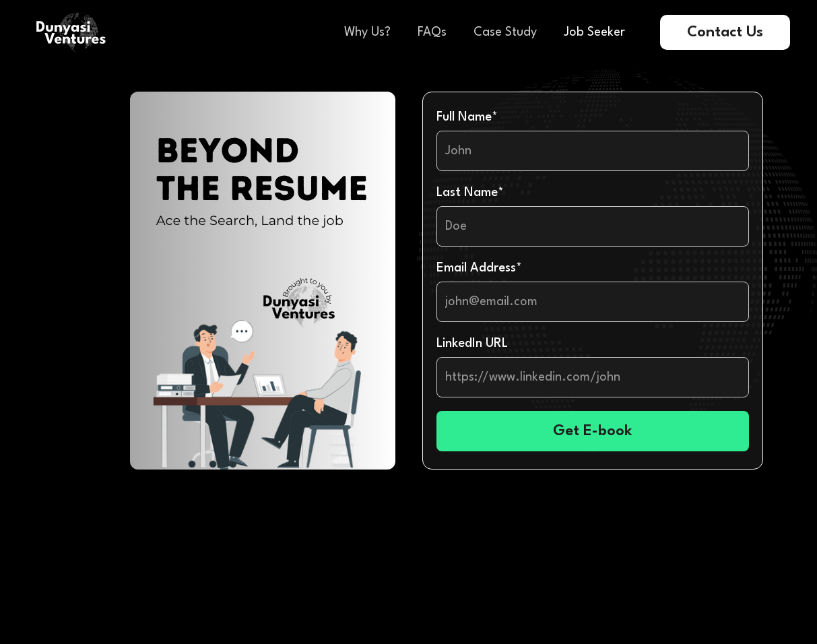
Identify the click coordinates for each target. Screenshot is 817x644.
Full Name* (467, 117)
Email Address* (479, 268)
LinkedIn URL (472, 344)
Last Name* (470, 193)
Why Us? (367, 32)
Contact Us (725, 32)
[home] (71, 32)
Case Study (505, 32)
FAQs (432, 32)
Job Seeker (594, 32)
